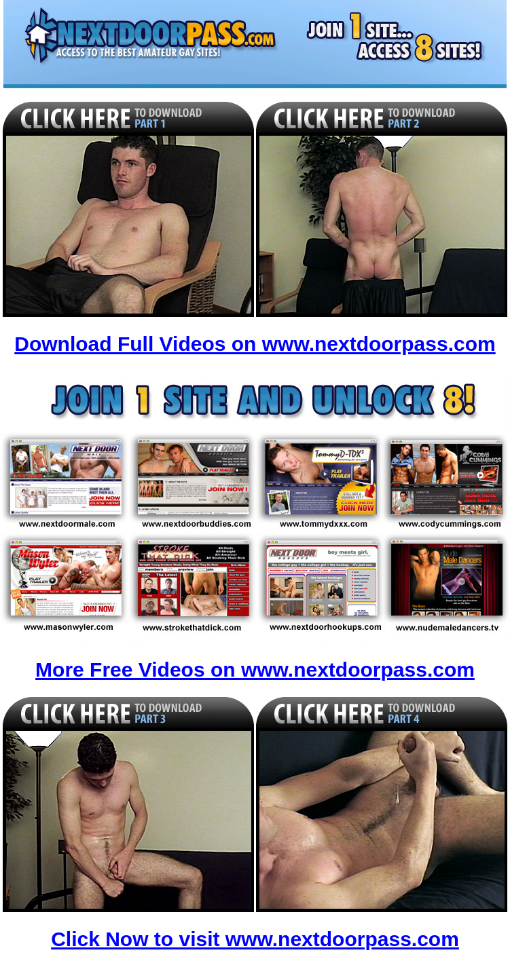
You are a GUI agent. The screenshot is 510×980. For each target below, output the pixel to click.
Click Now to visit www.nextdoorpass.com (255, 939)
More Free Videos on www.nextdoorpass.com (255, 670)
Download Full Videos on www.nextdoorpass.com (255, 344)
